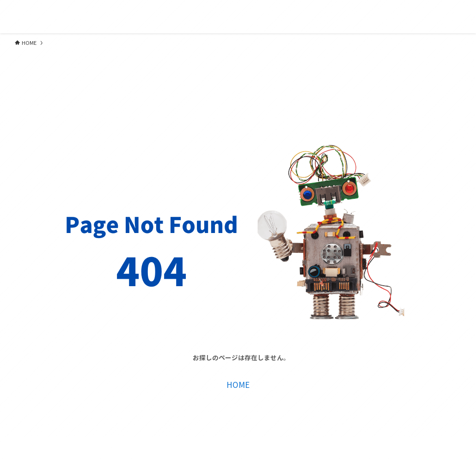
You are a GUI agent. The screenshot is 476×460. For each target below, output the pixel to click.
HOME (238, 384)
